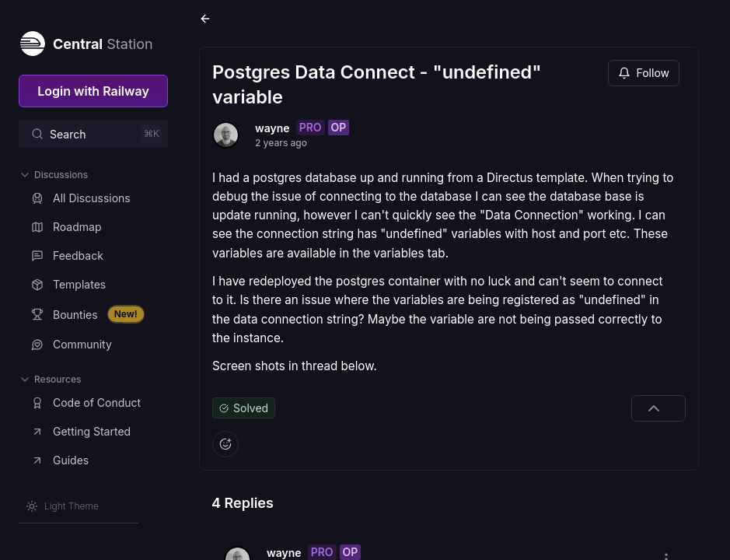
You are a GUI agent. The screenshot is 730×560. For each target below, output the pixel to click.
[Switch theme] (62, 506)
